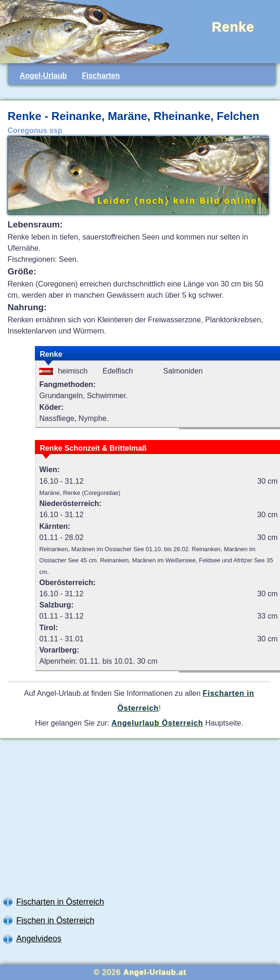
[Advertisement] (140, 820)
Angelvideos (39, 939)
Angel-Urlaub (43, 75)
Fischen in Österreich (55, 920)
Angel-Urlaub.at (155, 972)
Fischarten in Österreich (60, 902)
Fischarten (101, 75)
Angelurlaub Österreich (157, 723)
